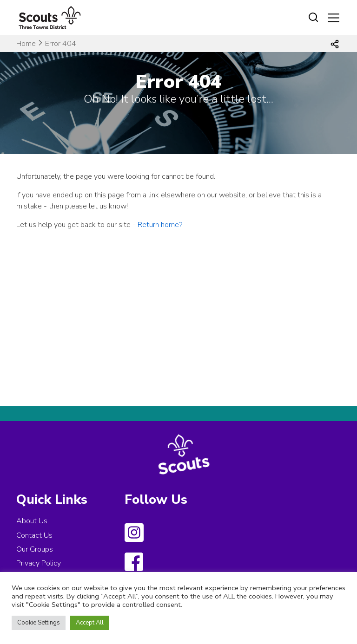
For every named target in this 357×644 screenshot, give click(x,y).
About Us (32, 521)
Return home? (160, 225)
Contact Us (34, 535)
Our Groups (35, 549)
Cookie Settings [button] (39, 623)
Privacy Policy (39, 563)
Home (26, 44)
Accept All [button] (90, 623)
